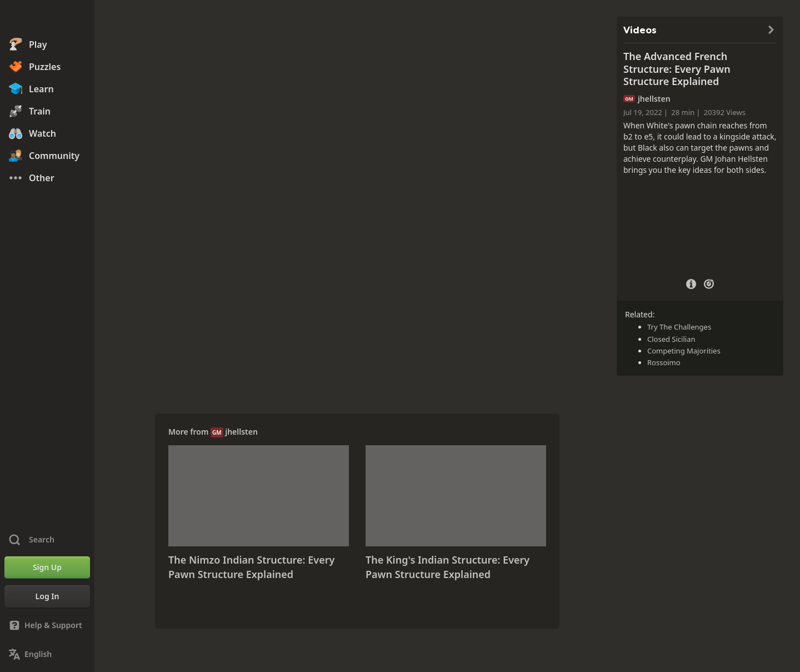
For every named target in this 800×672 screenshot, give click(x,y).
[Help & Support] (47, 625)
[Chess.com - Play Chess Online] (47, 19)
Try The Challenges (679, 327)
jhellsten (241, 432)
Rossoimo (664, 362)
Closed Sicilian (671, 339)
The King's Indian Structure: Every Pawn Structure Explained (447, 567)
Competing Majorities (684, 351)
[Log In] (47, 596)
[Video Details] (691, 283)
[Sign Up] (47, 568)
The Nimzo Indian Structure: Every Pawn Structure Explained (251, 567)
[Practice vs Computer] (709, 283)
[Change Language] (47, 654)
